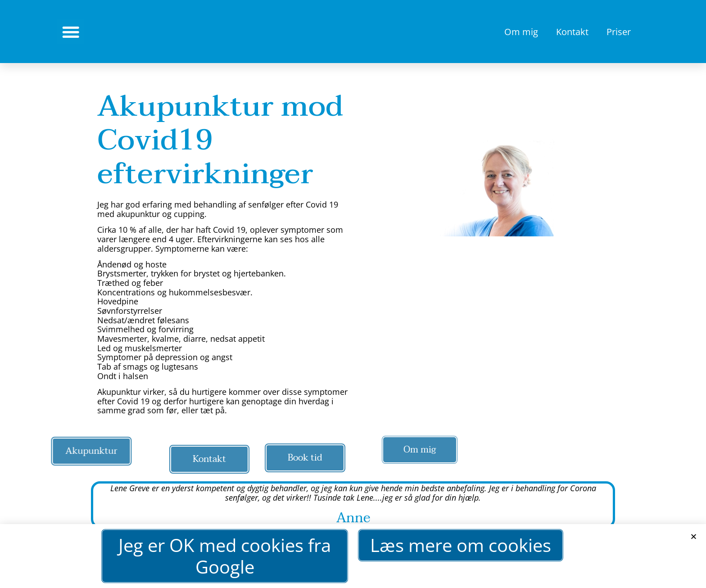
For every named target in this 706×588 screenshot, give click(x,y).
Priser (619, 32)
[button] (694, 539)
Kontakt (572, 32)
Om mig (521, 32)
